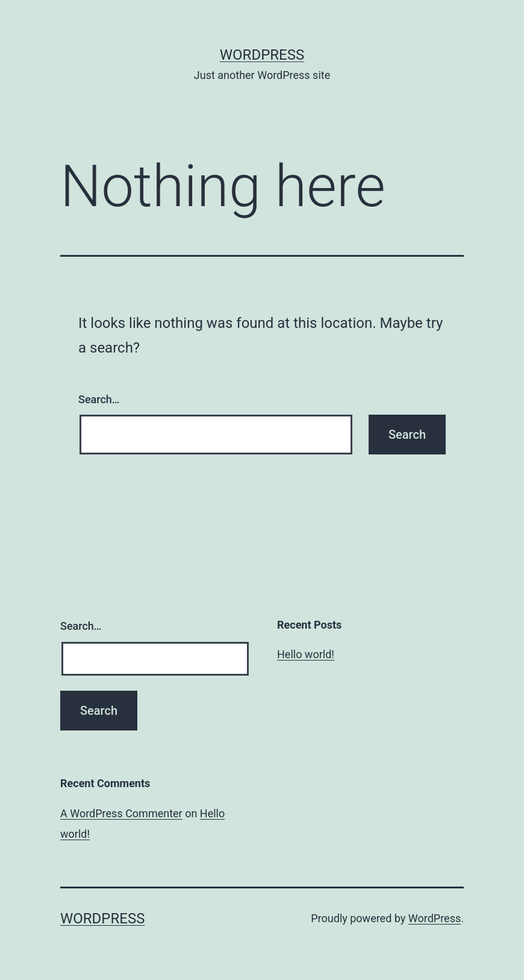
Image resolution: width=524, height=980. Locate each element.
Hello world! (306, 654)
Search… (99, 399)
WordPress (262, 55)
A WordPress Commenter (121, 813)
